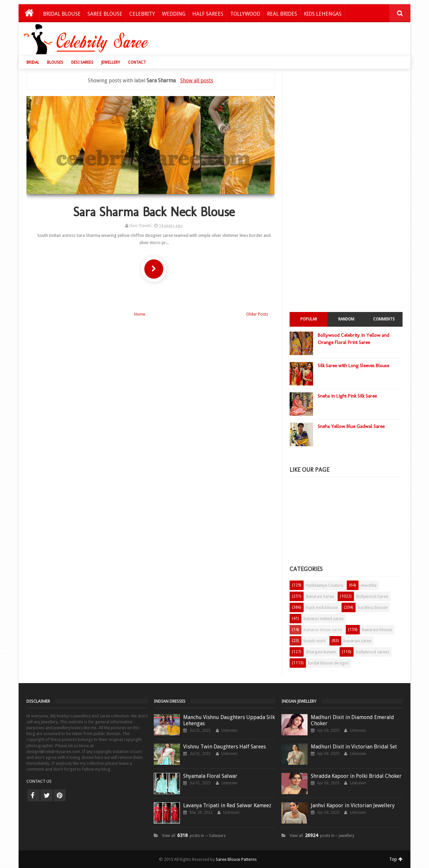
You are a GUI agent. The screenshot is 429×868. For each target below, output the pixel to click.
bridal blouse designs (328, 663)
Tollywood (245, 14)
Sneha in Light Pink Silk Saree (347, 396)
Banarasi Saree (320, 596)
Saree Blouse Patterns (236, 859)
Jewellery (111, 62)
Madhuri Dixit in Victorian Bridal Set (354, 747)
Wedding (174, 14)
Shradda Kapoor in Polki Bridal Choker (356, 776)
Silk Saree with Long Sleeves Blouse (353, 366)
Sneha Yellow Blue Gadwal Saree (351, 426)
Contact (137, 62)
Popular (309, 319)
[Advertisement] (287, 41)
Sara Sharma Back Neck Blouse (154, 212)
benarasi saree (357, 641)
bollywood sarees (373, 652)
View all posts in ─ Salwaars (194, 836)
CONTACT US (39, 781)
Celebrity (142, 14)
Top (396, 859)
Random (346, 319)
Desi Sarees (82, 62)
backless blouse (373, 607)
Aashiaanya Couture (325, 585)
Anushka (369, 585)
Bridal (33, 62)
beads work (315, 641)
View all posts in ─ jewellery (322, 836)
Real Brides (282, 14)
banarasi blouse (377, 630)
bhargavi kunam (321, 652)
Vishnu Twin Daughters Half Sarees (224, 747)
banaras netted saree (324, 619)
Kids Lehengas (323, 14)
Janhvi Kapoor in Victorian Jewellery (353, 805)
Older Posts (257, 314)
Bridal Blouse (62, 14)
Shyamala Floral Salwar (210, 776)
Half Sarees (208, 14)
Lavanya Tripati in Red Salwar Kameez (227, 805)
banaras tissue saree (323, 630)
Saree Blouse (105, 14)
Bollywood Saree (372, 596)
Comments (384, 319)
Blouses (55, 62)
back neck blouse (322, 607)
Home (140, 314)
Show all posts (197, 81)
